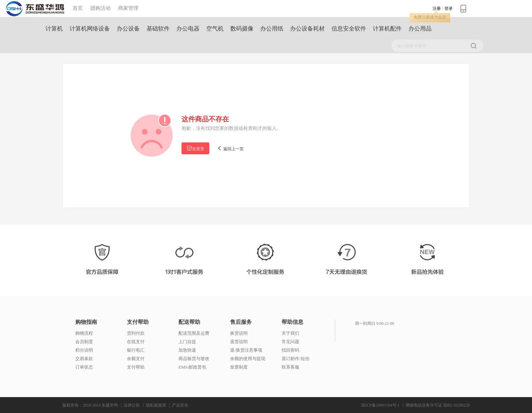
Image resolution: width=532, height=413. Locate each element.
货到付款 (136, 333)
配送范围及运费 (194, 333)
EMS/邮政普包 (192, 367)
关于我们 (290, 333)
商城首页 (73, 8)
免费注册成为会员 (430, 17)
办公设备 (128, 29)
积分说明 (84, 350)
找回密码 (290, 350)
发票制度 (239, 367)
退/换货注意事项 (246, 350)
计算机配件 (387, 29)
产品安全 (180, 405)
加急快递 (187, 350)
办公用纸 (272, 29)
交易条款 (84, 359)
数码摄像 (242, 29)
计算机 (54, 29)
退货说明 (239, 342)
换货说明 (239, 333)
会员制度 (84, 342)
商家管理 (128, 8)
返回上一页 (230, 148)
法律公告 (132, 405)
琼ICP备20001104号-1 (380, 405)
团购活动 (100, 8)
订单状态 (84, 367)
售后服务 (241, 322)
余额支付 (136, 359)
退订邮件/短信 (296, 359)
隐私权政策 (156, 405)
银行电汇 (136, 350)
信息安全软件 (349, 29)
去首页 (195, 148)
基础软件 (158, 29)
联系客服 (290, 367)
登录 (449, 8)
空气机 (215, 29)
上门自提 (187, 342)
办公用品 (420, 29)
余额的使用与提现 (248, 359)
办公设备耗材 (307, 29)
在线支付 (136, 342)
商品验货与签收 (194, 359)
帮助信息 (292, 322)
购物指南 (86, 322)
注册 (437, 8)
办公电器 (188, 29)
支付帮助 (138, 322)
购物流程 (84, 333)
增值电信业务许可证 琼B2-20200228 (438, 405)
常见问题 (290, 342)
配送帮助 (189, 322)
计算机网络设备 (90, 29)
